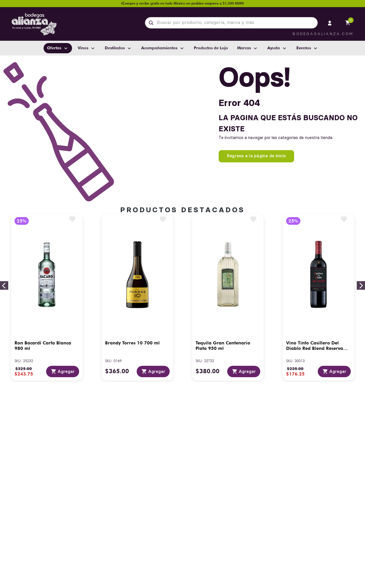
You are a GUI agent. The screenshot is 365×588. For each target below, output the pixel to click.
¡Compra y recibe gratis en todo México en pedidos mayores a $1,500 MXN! (182, 3)
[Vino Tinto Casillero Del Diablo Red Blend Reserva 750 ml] (318, 297)
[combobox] (231, 23)
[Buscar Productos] (152, 23)
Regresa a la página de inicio (256, 156)
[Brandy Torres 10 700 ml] (137, 297)
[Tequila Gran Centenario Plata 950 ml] (228, 297)
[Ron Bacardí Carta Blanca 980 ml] (47, 297)
